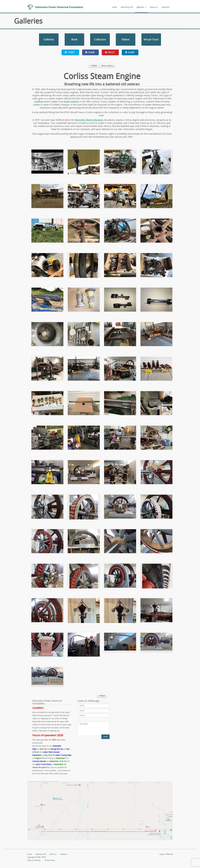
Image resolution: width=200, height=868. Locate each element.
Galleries (49, 39)
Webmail (169, 854)
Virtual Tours (151, 39)
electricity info (127, 7)
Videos (126, 39)
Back (94, 66)
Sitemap (37, 860)
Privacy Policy (50, 860)
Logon (162, 854)
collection (165, 7)
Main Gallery (107, 66)
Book (74, 39)
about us (154, 7)
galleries (141, 7)
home (115, 7)
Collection (100, 39)
